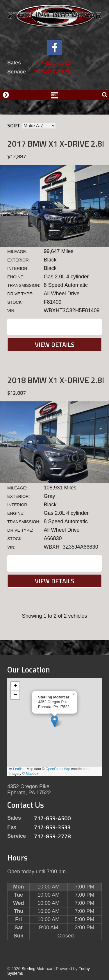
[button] (54, 721)
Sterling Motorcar (37, 969)
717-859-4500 (52, 63)
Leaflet (16, 769)
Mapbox (32, 774)
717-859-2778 (52, 72)
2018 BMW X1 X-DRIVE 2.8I (56, 380)
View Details (55, 345)
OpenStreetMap (58, 769)
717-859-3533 (52, 827)
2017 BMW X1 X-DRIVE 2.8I (56, 144)
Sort (14, 125)
